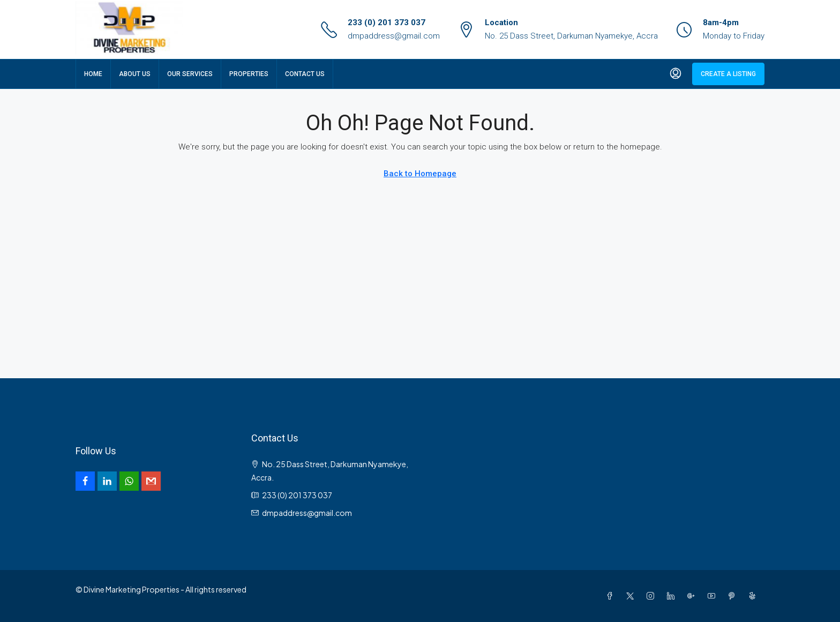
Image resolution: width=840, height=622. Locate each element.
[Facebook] (612, 596)
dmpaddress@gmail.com (394, 36)
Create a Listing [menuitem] (728, 74)
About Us (135, 74)
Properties (249, 74)
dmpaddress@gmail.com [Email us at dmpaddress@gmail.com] (307, 513)
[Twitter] (632, 596)
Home (93, 74)
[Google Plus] (693, 596)
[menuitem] (676, 74)
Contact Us (305, 74)
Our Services (190, 74)
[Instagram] (652, 596)
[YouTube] (714, 596)
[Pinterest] (734, 596)
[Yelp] (754, 596)
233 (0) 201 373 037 (387, 23)
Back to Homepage (420, 174)
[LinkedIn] (673, 596)
